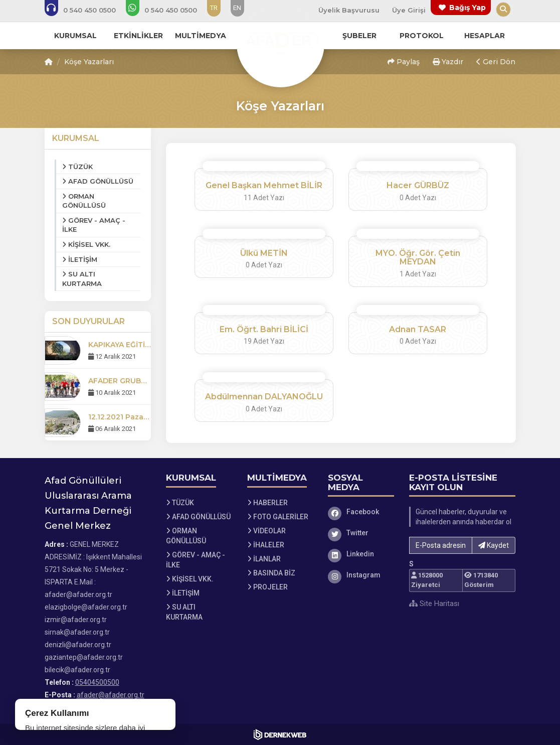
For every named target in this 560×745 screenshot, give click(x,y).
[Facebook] (361, 512)
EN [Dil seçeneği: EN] (237, 8)
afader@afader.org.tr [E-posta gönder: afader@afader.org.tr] (111, 695)
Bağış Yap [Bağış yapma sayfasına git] (468, 8)
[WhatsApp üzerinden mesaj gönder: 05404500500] (168, 10)
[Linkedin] (361, 554)
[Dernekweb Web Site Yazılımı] (280, 734)
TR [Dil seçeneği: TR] (214, 8)
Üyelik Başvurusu (349, 10)
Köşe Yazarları (89, 62)
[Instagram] (361, 575)
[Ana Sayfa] (280, 42)
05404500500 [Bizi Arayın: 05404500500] (97, 682)
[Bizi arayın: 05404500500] (87, 10)
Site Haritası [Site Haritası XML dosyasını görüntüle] (434, 604)
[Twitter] (361, 533)
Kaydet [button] (494, 545)
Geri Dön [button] (496, 62)
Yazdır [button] (448, 62)
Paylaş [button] (404, 62)
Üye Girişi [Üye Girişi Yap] (409, 10)
